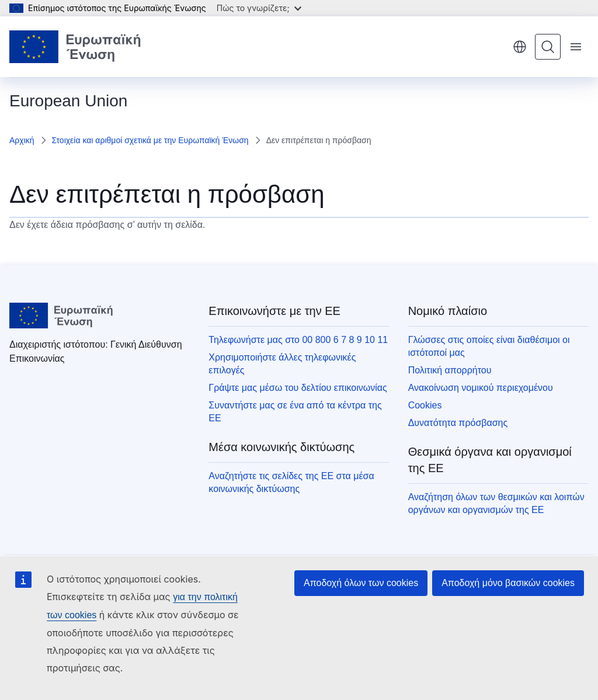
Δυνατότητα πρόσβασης (458, 423)
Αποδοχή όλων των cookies (361, 583)
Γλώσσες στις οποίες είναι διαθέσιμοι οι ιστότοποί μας (489, 346)
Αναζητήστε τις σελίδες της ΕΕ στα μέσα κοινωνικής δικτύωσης (291, 482)
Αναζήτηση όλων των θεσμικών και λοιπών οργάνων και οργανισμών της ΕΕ (496, 503)
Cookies (425, 405)
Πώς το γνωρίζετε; (259, 8)
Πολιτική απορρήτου (450, 370)
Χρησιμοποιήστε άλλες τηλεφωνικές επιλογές (282, 364)
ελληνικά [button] (520, 47)
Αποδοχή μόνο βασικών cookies (508, 583)
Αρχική (22, 140)
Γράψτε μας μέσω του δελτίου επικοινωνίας (298, 388)
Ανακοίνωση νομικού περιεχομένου (481, 388)
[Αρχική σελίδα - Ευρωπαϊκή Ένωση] (75, 47)
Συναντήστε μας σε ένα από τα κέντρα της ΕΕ (295, 412)
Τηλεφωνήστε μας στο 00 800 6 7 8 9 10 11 (298, 340)
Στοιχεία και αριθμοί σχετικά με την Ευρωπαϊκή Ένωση (150, 140)
